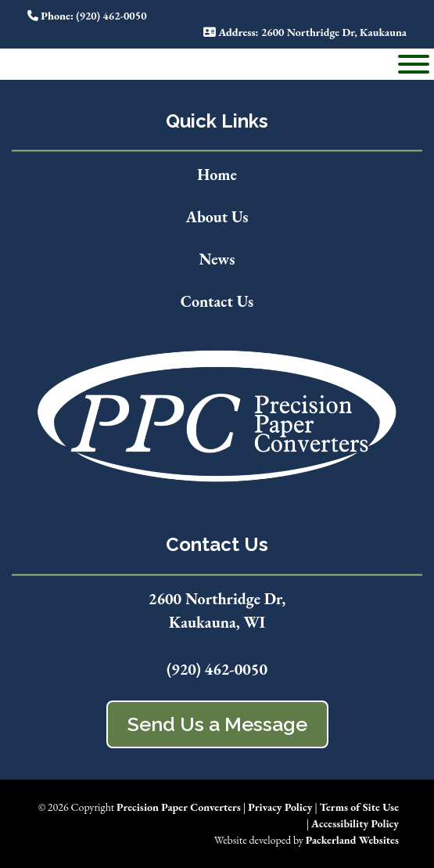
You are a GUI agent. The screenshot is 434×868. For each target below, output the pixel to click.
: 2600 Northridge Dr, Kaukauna (305, 32)
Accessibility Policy (355, 823)
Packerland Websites (352, 840)
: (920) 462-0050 (87, 16)
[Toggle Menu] (414, 64)
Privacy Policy (280, 807)
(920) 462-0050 (217, 669)
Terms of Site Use (359, 807)
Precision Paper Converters (179, 807)
